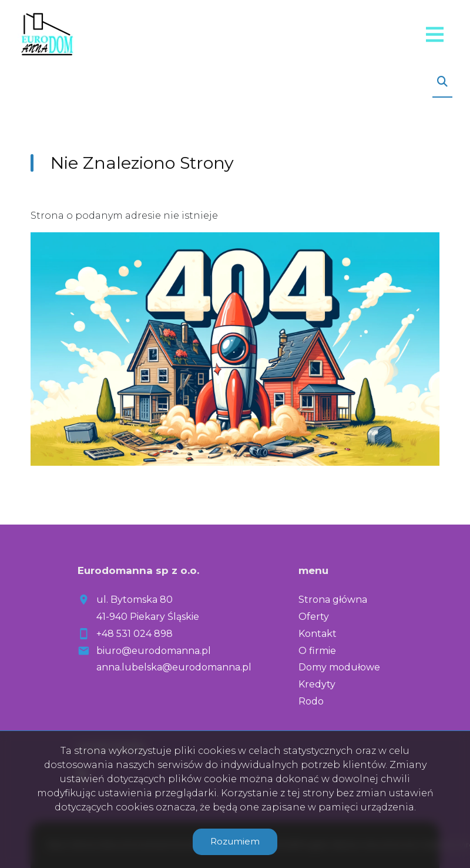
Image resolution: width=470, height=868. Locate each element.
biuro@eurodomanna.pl (154, 651)
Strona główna (333, 600)
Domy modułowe (339, 667)
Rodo (311, 701)
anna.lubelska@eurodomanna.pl (174, 667)
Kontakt (318, 634)
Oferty (314, 617)
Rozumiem (235, 841)
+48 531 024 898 (135, 634)
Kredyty (317, 684)
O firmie (317, 651)
